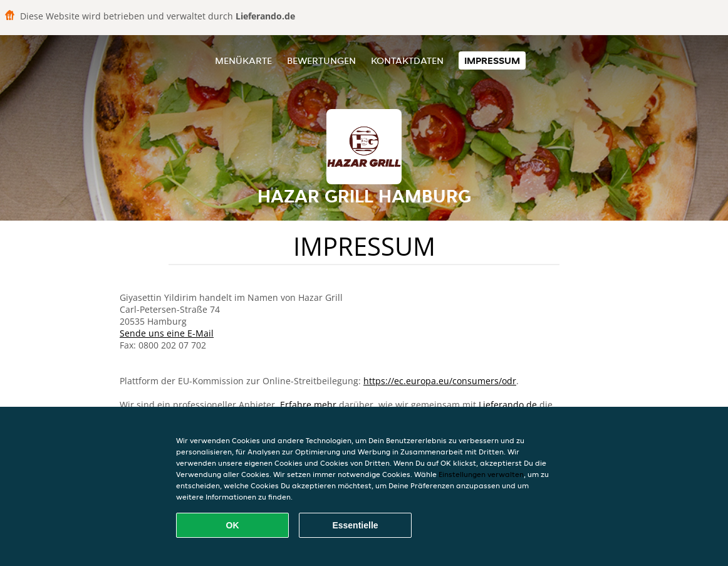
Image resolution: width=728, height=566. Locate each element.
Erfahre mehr (308, 405)
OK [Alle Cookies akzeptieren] (233, 525)
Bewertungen (321, 60)
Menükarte (243, 60)
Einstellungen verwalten (481, 474)
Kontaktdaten (407, 60)
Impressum (492, 60)
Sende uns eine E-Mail (167, 333)
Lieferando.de (508, 405)
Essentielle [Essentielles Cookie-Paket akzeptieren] (355, 525)
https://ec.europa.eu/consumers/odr (440, 381)
